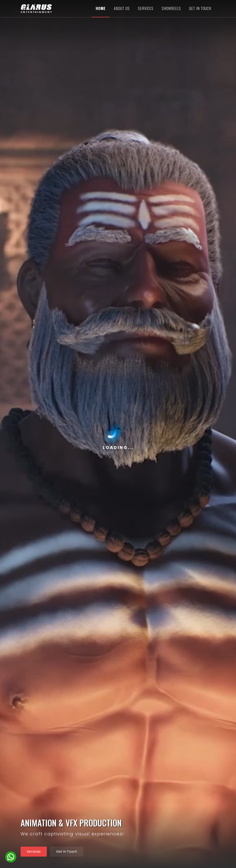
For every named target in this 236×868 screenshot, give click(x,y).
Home (101, 8)
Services (146, 8)
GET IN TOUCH (200, 8)
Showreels (171, 8)
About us (122, 8)
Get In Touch (66, 851)
